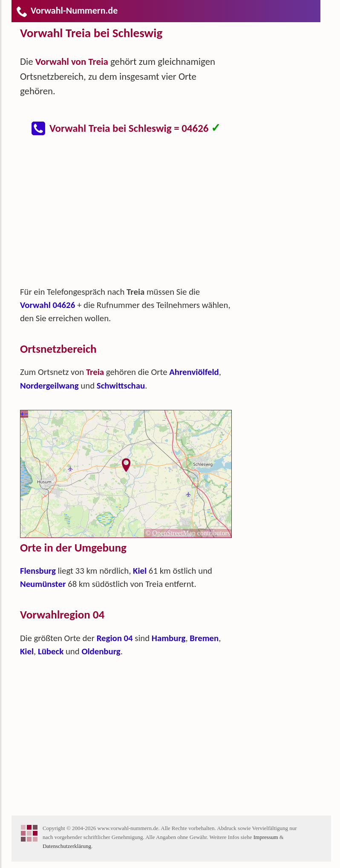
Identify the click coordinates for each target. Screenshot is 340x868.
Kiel (140, 571)
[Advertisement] (133, 215)
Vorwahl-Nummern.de (67, 10)
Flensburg (38, 571)
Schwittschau (121, 386)
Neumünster (43, 584)
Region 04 (115, 638)
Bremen (204, 638)
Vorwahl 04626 (48, 305)
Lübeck (51, 651)
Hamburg (169, 638)
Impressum (266, 837)
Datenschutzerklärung (67, 846)
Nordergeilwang (49, 386)
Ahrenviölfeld (194, 372)
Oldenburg (101, 651)
